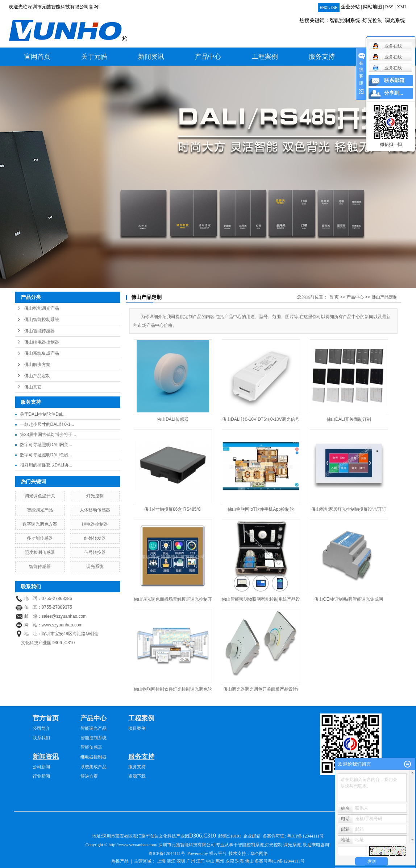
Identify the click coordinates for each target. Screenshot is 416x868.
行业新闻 (41, 776)
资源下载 (137, 776)
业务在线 (387, 68)
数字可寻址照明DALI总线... (46, 455)
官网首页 (37, 57)
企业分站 (350, 7)
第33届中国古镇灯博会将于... (48, 435)
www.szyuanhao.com (62, 625)
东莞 (230, 861)
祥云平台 (218, 853)
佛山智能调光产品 (42, 308)
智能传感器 (40, 567)
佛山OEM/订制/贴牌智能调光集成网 (349, 599)
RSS (389, 7)
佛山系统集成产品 (42, 353)
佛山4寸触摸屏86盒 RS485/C (172, 509)
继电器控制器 (95, 524)
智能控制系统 (345, 20)
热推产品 (120, 861)
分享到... (394, 93)
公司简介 (41, 728)
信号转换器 (95, 552)
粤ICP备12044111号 (305, 836)
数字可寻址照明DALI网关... (46, 445)
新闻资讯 (151, 57)
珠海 (240, 861)
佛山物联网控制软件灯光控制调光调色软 (173, 689)
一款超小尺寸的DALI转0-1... (47, 424)
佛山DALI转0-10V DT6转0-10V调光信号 (261, 419)
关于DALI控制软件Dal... (43, 414)
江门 (200, 861)
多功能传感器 (40, 538)
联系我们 (41, 738)
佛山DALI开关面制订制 (349, 419)
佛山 (249, 861)
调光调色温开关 (40, 496)
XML (402, 7)
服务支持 (322, 57)
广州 (191, 861)
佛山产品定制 (37, 376)
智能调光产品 (40, 510)
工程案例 (265, 57)
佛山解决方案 (37, 365)
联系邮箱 (394, 80)
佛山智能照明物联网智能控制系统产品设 (261, 599)
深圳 (181, 861)
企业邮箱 (252, 836)
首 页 (334, 297)
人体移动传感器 (95, 510)
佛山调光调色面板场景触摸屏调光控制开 (173, 599)
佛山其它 (33, 387)
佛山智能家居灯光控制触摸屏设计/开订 (349, 509)
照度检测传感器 (40, 552)
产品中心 (208, 57)
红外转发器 (95, 538)
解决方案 (89, 776)
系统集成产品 (93, 767)
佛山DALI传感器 (173, 419)
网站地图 (373, 7)
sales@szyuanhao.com (64, 616)
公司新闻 (41, 767)
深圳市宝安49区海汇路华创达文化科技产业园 (160, 836)
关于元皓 (94, 57)
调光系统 (395, 20)
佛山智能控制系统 (42, 320)
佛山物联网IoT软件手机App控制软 (261, 509)
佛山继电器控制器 (42, 342)
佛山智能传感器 (39, 331)
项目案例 (137, 728)
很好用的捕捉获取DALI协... (46, 465)
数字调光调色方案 (40, 524)
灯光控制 (373, 20)
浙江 (171, 861)
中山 (210, 861)
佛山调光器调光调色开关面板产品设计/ (261, 689)
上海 (161, 861)
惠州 (220, 861)
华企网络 (259, 853)
